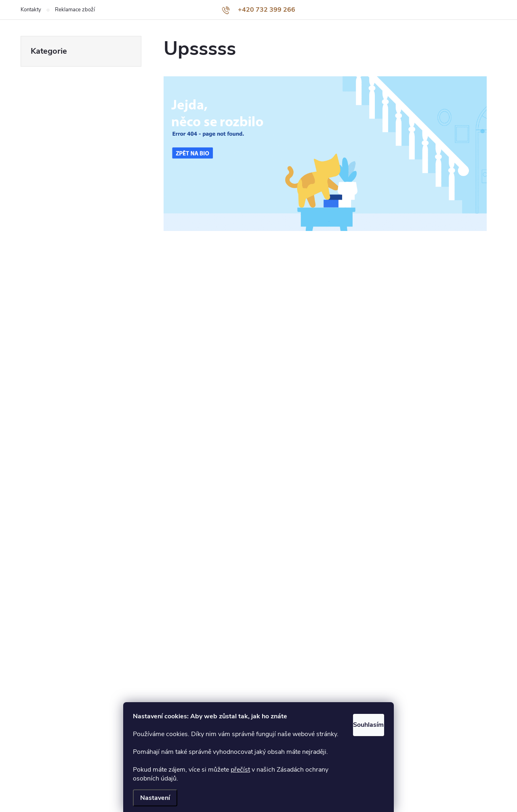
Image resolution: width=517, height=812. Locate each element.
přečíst (240, 770)
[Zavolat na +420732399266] (258, 10)
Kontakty (31, 10)
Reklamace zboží (75, 10)
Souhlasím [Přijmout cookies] (359, 705)
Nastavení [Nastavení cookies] (155, 798)
